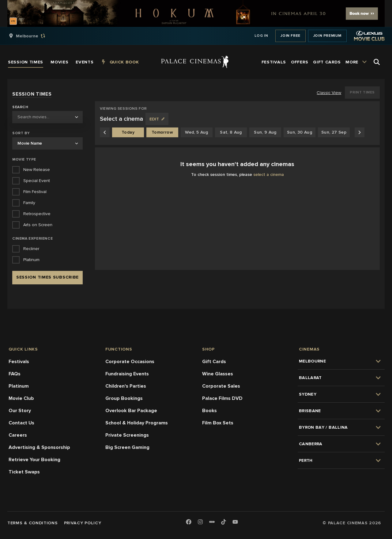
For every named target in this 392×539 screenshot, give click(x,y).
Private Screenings (127, 435)
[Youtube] (235, 522)
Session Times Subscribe (47, 277)
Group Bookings (124, 398)
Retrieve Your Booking (34, 460)
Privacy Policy (83, 523)
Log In (261, 36)
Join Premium (327, 36)
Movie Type (24, 159)
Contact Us (21, 423)
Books (209, 411)
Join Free (290, 36)
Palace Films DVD (222, 398)
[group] (33, 36)
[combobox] (47, 117)
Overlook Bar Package (131, 411)
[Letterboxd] (212, 522)
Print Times (362, 92)
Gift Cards (214, 362)
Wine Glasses (218, 374)
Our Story (20, 411)
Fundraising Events (127, 374)
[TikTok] (224, 522)
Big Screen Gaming (127, 447)
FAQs (15, 374)
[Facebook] (189, 522)
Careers (18, 435)
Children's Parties (126, 386)
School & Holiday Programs (137, 423)
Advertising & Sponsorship (39, 447)
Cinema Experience (32, 239)
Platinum (19, 386)
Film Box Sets (218, 423)
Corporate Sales (221, 386)
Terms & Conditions (33, 523)
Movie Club (21, 398)
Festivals (19, 362)
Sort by (21, 133)
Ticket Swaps (24, 472)
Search (20, 107)
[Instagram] (200, 522)
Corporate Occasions (130, 362)
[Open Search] (377, 62)
